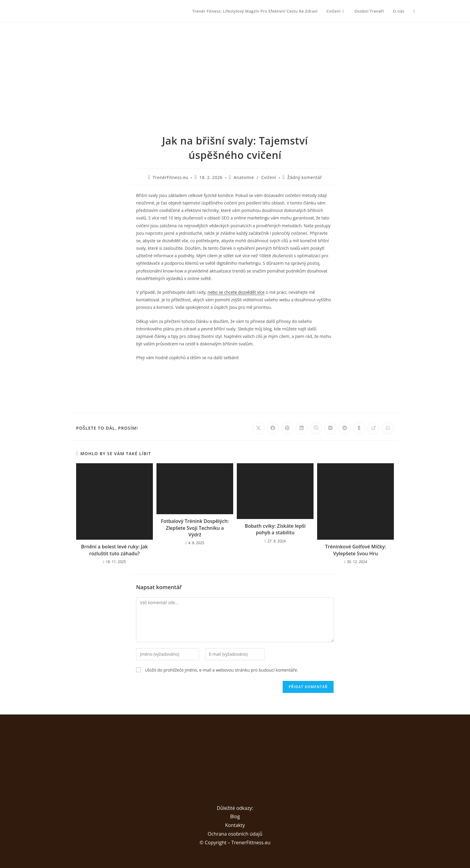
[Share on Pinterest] (287, 428)
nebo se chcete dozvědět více (236, 292)
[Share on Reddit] (345, 428)
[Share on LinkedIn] (302, 428)
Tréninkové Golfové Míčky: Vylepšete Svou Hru (356, 550)
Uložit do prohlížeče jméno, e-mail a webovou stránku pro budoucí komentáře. (222, 670)
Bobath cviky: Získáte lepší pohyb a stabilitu (275, 529)
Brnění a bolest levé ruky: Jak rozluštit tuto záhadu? (114, 550)
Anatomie (244, 177)
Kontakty (235, 825)
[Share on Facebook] (273, 428)
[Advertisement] (235, 67)
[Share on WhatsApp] (388, 428)
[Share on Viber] (316, 428)
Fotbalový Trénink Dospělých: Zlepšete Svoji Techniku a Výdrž (195, 528)
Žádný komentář (305, 177)
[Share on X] (258, 428)
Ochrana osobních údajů (235, 834)
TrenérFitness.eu (171, 177)
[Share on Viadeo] (373, 428)
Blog (235, 816)
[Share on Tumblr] (359, 428)
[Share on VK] (330, 428)
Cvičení (269, 177)
